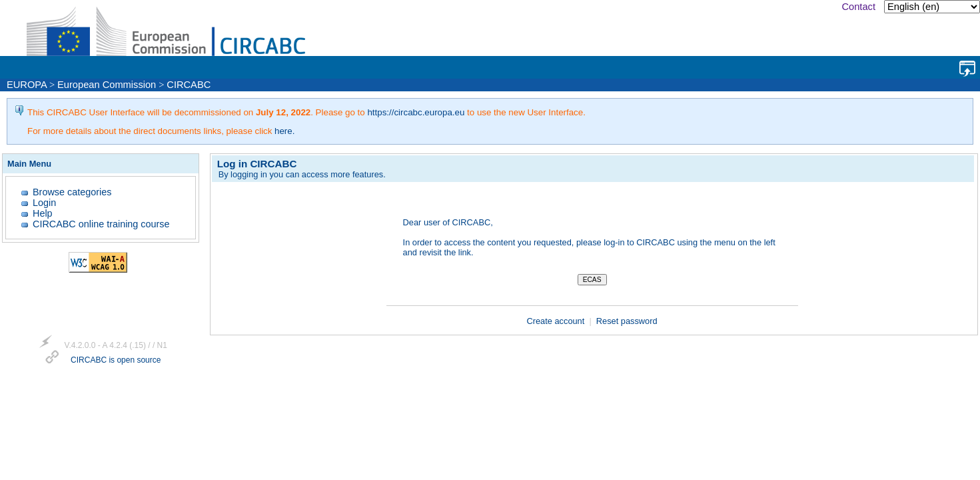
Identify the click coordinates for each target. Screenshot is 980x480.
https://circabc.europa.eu (416, 112)
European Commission (107, 85)
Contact (858, 7)
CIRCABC (189, 85)
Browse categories (72, 192)
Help (43, 213)
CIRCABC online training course (101, 224)
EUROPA (27, 85)
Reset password (627, 321)
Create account (557, 321)
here (283, 131)
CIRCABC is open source (116, 361)
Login (44, 203)
